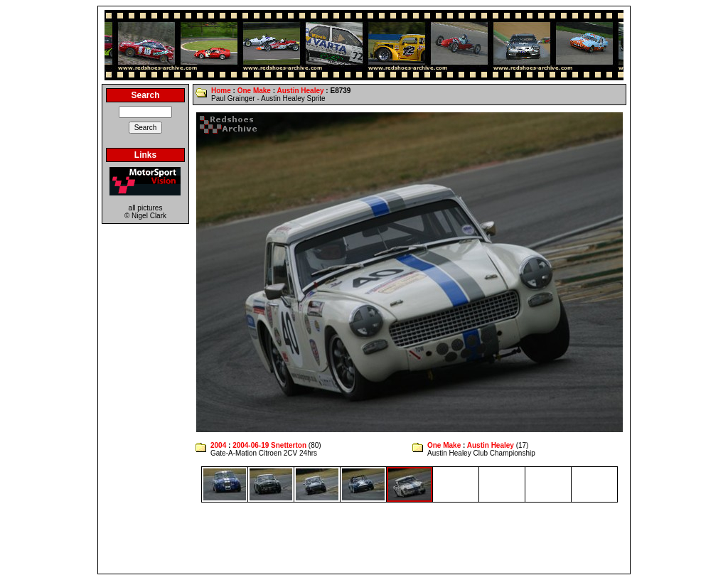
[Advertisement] (364, 538)
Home (221, 91)
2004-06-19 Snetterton (269, 445)
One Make (254, 91)
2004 (218, 445)
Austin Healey (300, 91)
